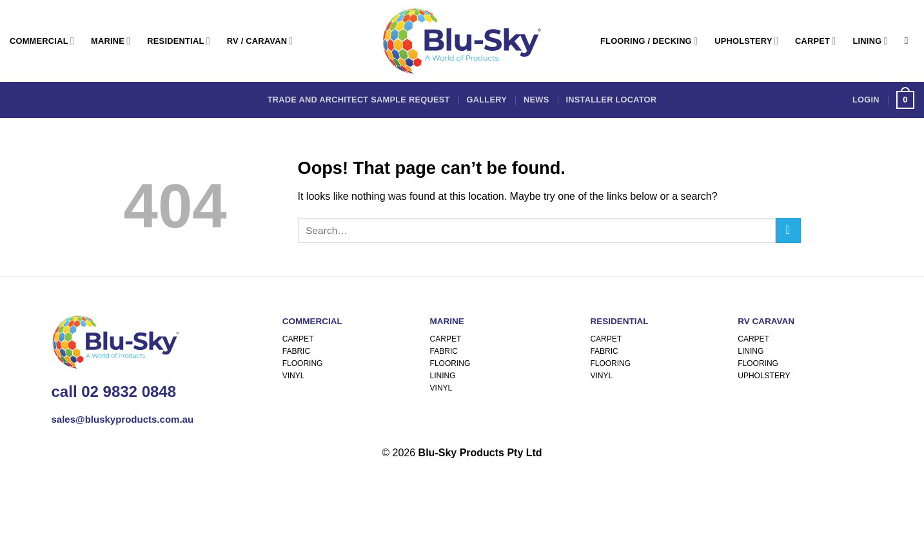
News (536, 100)
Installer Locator (611, 100)
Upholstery (746, 41)
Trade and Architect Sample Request (359, 100)
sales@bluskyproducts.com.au (123, 419)
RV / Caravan (260, 41)
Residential (178, 41)
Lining (870, 41)
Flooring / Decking (649, 41)
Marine (111, 41)
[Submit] (788, 230)
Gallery (487, 100)
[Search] (909, 41)
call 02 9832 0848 (114, 391)
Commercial (42, 41)
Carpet (815, 41)
